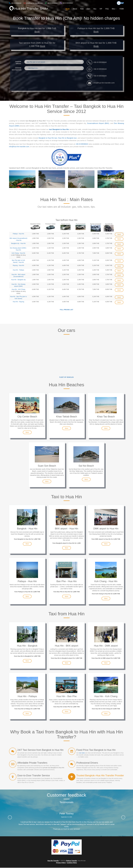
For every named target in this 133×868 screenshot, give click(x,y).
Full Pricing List (67, 310)
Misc (114, 9)
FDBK (122, 9)
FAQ (107, 9)
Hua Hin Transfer (53, 861)
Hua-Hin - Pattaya (18, 270)
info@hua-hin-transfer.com (104, 83)
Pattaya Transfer (72, 861)
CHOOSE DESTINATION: (17, 69)
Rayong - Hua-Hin (18, 266)
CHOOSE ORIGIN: (18, 63)
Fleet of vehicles (67, 377)
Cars (89, 9)
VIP (101, 9)
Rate (82, 9)
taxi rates (82, 753)
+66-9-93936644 (100, 63)
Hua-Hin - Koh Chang (18, 290)
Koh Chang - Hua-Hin (18, 253)
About (75, 9)
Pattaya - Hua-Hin (18, 234)
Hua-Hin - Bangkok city (18, 280)
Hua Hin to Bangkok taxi (67, 138)
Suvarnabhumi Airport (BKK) (98, 124)
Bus (95, 9)
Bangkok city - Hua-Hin (18, 244)
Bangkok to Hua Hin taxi (48, 138)
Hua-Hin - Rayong (18, 302)
